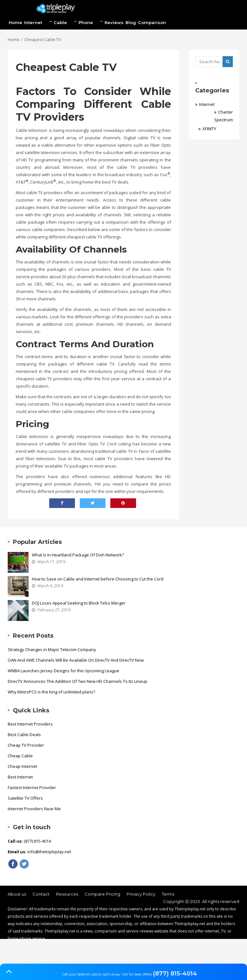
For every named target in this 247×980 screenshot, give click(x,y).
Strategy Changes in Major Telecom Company (52, 649)
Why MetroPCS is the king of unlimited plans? (51, 692)
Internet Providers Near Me (34, 809)
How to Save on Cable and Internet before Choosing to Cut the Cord (98, 579)
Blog (131, 22)
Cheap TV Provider (26, 745)
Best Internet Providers (30, 724)
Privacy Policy (141, 894)
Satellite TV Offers (25, 798)
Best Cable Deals (24, 735)
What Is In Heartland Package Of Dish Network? (78, 555)
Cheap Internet (22, 766)
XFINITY (209, 129)
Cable (65, 22)
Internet (38, 22)
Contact (41, 894)
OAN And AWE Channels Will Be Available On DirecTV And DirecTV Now (76, 660)
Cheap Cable (20, 756)
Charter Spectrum (224, 116)
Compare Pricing (102, 894)
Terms (168, 894)
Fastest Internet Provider (32, 787)
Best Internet (20, 777)
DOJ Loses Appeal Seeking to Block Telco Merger (79, 603)
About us (17, 894)
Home (15, 22)
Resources (67, 894)
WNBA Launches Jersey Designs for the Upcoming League (64, 671)
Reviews (114, 22)
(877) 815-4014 (175, 974)
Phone (91, 22)
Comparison (152, 22)
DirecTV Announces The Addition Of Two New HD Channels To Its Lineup (78, 681)
